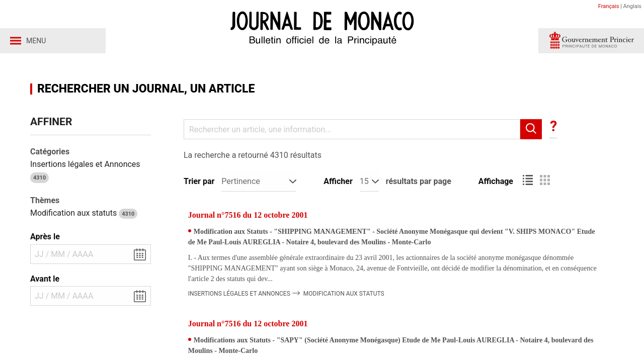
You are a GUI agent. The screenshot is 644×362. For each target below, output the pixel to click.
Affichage (496, 181)
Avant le (45, 279)
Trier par (199, 181)
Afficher (338, 181)
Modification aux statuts (84, 213)
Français (609, 6)
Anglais (632, 6)
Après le (45, 237)
